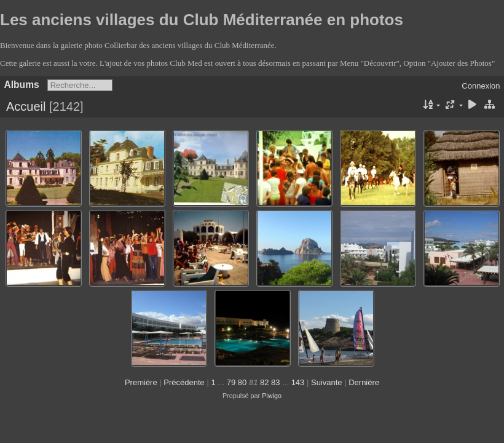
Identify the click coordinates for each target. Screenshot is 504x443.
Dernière (364, 382)
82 (264, 382)
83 (275, 382)
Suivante (327, 382)
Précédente (184, 382)
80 (242, 382)
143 (298, 382)
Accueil (26, 106)
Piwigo (272, 396)
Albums (22, 85)
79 (231, 382)
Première (141, 382)
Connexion (481, 86)
